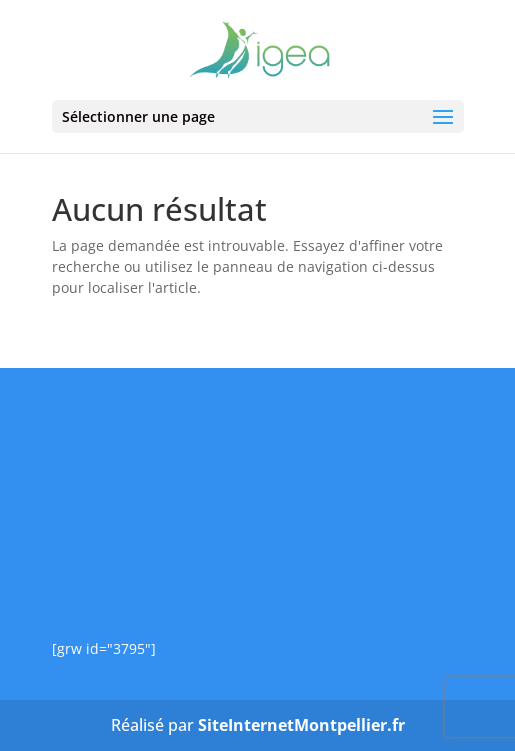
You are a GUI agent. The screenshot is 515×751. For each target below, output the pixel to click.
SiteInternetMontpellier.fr (301, 725)
